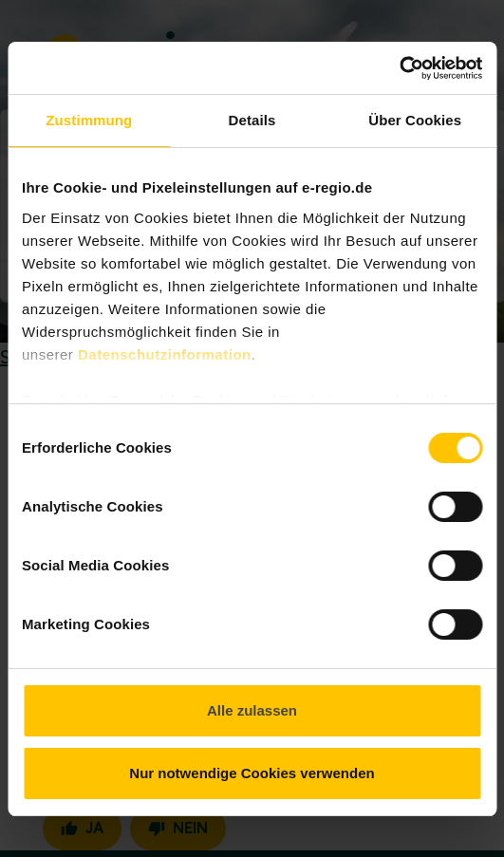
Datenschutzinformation (165, 354)
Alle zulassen (252, 710)
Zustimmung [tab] (89, 120)
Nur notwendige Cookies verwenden (252, 773)
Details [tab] (252, 120)
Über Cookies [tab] (415, 120)
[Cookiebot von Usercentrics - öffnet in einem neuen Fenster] (399, 68)
